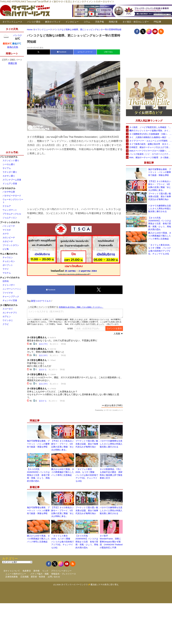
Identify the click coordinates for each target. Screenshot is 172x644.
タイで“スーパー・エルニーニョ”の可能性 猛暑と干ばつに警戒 (151, 141)
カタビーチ (8, 241)
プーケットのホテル (10, 222)
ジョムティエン (10, 218)
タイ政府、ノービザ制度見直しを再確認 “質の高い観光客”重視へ (151, 127)
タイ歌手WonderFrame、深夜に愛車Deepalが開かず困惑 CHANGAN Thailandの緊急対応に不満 (111, 542)
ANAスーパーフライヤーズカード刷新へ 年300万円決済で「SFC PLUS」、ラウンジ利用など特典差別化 (151, 151)
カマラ (6, 234)
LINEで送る (108, 52)
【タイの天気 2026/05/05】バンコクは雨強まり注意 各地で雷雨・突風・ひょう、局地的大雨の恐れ (38, 475)
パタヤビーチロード (12, 196)
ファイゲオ (8, 293)
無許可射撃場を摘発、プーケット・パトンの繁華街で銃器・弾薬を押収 (38, 444)
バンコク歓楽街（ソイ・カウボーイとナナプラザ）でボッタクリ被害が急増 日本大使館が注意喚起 (151, 154)
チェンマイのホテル (10, 278)
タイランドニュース (12, 22)
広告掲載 (25, 577)
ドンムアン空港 (10, 184)
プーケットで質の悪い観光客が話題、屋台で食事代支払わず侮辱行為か (87, 444)
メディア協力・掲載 (39, 574)
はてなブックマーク (85, 52)
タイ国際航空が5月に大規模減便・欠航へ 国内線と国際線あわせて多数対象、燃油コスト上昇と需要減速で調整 (151, 134)
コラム (87, 22)
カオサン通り (9, 176)
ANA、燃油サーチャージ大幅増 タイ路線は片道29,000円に (151, 157)
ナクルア (7, 206)
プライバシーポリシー (61, 571)
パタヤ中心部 (9, 192)
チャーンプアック (11, 297)
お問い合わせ (54, 577)
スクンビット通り (11, 160)
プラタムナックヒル (12, 214)
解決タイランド (53, 22)
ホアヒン (7, 316)
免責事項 (27, 571)
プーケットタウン (11, 245)
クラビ (6, 324)
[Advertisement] (75, 181)
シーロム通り (9, 164)
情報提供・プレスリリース (64, 574)
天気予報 (99, 22)
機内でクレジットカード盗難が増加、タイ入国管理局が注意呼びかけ (151, 131)
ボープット (8, 265)
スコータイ (8, 309)
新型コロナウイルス (41, 301)
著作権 (36, 571)
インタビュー (72, 22)
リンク (45, 571)
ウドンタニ (8, 320)
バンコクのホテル (9, 157)
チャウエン (8, 257)
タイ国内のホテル (9, 305)
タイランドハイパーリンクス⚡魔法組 (79, 584)
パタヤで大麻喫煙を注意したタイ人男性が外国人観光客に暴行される (111, 444)
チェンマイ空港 (10, 300)
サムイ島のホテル (9, 254)
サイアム (7, 168)
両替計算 (113, 22)
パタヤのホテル (8, 188)
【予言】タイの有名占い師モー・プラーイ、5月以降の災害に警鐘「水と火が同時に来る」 (160, 186)
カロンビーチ (9, 237)
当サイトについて (12, 571)
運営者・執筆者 (38, 577)
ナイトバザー (9, 285)
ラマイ (6, 269)
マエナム (7, 273)
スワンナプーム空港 (12, 180)
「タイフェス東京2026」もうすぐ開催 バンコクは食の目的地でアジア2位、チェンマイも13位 (87, 475)
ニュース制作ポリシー (16, 574)
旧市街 (6, 281)
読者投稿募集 (12, 577)
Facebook (62, 52)
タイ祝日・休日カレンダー (136, 22)
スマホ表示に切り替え (108, 584)
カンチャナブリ (10, 313)
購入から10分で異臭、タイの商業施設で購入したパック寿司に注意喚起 (63, 472)
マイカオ (7, 230)
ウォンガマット (10, 210)
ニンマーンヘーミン (12, 289)
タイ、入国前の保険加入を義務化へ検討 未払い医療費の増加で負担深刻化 (151, 137)
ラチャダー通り (10, 172)
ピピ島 (6, 249)
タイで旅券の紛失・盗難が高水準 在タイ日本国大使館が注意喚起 (151, 144)
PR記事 (157, 22)
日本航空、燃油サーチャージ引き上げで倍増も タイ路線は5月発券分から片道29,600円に (151, 147)
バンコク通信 (34, 22)
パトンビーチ (9, 226)
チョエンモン (9, 261)
